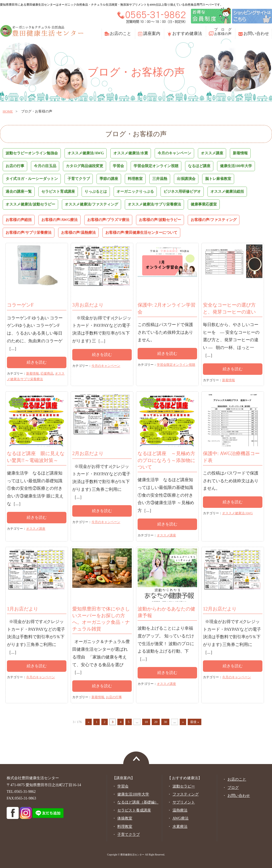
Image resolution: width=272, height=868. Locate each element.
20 (156, 722)
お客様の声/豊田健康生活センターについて (141, 232)
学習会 (118, 166)
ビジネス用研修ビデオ (182, 191)
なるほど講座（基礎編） (138, 802)
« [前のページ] (89, 722)
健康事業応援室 (204, 204)
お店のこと (121, 33)
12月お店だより (220, 609)
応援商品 (47, 373)
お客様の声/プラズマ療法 (108, 220)
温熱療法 (180, 810)
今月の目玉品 (45, 166)
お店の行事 (15, 166)
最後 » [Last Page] (195, 722)
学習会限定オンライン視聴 (156, 166)
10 (146, 722)
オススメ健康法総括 (227, 191)
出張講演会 (186, 179)
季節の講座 (109, 179)
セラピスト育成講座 (58, 191)
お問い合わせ (256, 33)
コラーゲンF (20, 305)
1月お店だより (23, 609)
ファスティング (186, 794)
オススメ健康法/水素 (131, 153)
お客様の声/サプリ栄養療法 (29, 232)
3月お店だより (88, 305)
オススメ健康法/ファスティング (91, 204)
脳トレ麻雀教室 (218, 179)
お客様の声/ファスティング (214, 220)
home (8, 111)
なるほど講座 (199, 166)
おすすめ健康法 (187, 33)
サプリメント (184, 802)
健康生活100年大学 (236, 166)
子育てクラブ (79, 179)
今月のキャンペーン (174, 153)
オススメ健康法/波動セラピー (30, 204)
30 (165, 722)
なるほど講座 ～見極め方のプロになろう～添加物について (166, 460)
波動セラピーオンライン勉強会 (32, 153)
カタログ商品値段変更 (85, 166)
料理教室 (135, 179)
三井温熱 (160, 179)
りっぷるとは (96, 191)
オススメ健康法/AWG (86, 153)
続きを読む (37, 362)
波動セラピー (184, 786)
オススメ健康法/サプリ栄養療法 (154, 204)
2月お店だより (88, 453)
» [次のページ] (183, 722)
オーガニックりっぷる (135, 191)
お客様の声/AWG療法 (59, 220)
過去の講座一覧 (19, 191)
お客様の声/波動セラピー (160, 220)
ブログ (233, 788)
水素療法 (180, 827)
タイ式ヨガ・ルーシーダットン (32, 179)
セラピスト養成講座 (134, 810)
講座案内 (152, 33)
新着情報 (240, 153)
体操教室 (125, 818)
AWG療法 (181, 818)
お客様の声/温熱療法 (78, 232)
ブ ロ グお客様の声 (223, 32)
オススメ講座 (212, 153)
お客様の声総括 (19, 220)
